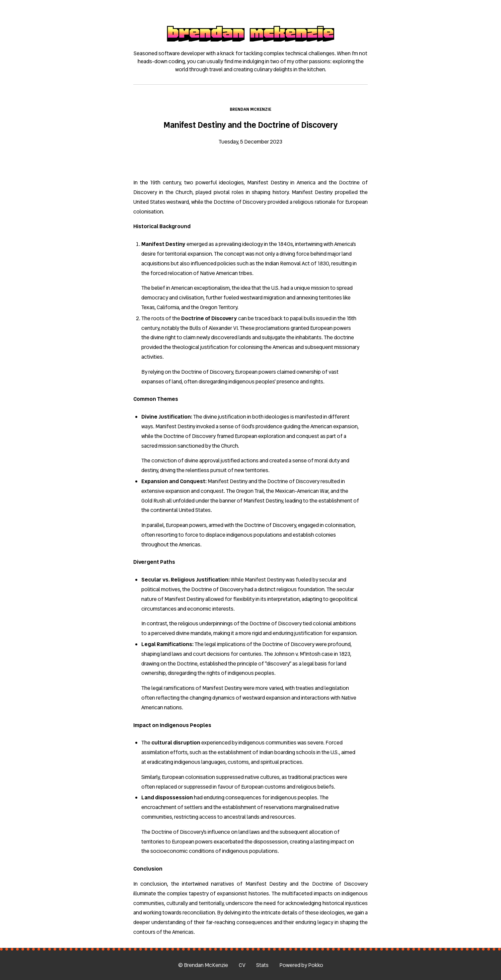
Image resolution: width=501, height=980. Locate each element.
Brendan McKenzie (250, 109)
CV (242, 965)
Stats (262, 965)
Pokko (316, 965)
